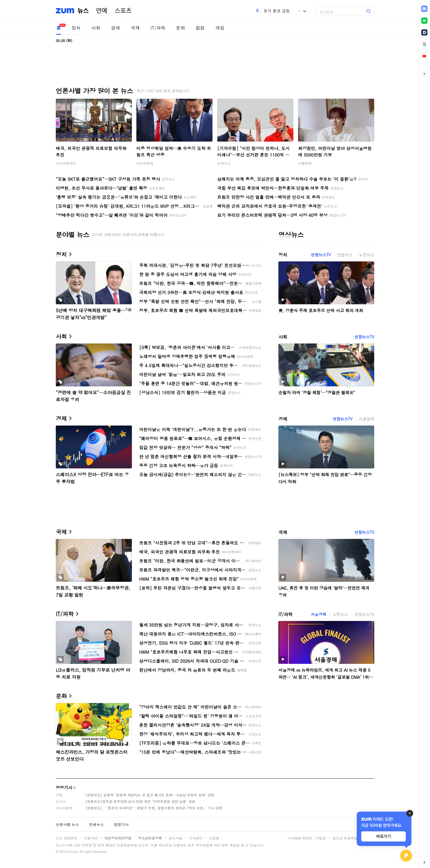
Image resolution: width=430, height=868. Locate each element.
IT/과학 (158, 28)
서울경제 (305, 163)
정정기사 (64, 787)
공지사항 (175, 838)
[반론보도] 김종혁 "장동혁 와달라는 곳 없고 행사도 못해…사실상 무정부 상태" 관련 (150, 795)
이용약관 (91, 838)
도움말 (214, 838)
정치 (76, 28)
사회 (96, 28)
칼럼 (200, 28)
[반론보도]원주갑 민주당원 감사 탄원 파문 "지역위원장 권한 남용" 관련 (140, 801)
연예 (102, 11)
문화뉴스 (224, 163)
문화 (180, 28)
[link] (424, 9)
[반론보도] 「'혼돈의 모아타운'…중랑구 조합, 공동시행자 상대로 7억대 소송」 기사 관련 (154, 808)
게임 (220, 28)
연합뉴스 (345, 255)
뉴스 (83, 11)
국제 (135, 28)
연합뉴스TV (321, 255)
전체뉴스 (96, 824)
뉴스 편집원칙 (67, 838)
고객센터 (196, 838)
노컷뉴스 (367, 255)
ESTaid (64, 852)
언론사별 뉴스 (67, 824)
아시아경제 (145, 163)
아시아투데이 (66, 163)
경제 (116, 28)
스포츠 (123, 11)
